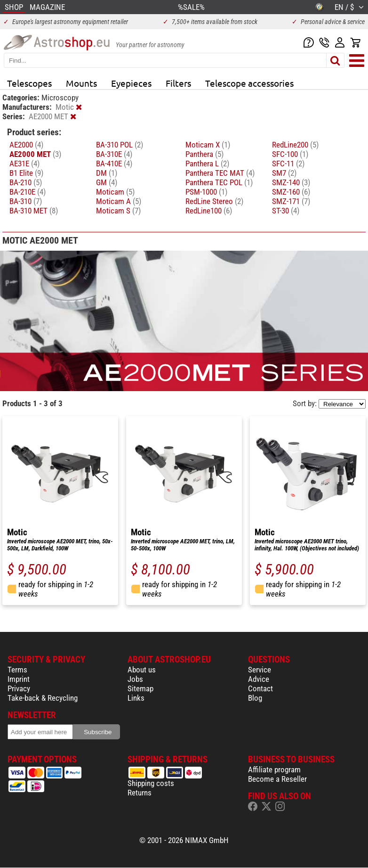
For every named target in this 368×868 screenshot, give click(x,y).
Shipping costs (151, 783)
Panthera (204, 154)
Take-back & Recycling (43, 698)
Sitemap (140, 688)
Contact (260, 688)
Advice (259, 679)
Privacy (19, 688)
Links (136, 698)
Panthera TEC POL (219, 182)
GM (107, 182)
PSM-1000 (206, 192)
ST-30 (286, 211)
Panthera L (207, 164)
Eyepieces (131, 83)
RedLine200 (295, 145)
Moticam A (119, 201)
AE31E (24, 164)
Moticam (115, 192)
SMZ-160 (291, 192)
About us (142, 670)
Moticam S (118, 211)
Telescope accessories (249, 83)
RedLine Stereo (214, 201)
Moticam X (208, 145)
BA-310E (114, 154)
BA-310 (26, 201)
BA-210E (28, 192)
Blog (255, 698)
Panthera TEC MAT (220, 173)
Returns (140, 793)
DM (107, 173)
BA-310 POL (120, 145)
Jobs (135, 679)
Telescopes (29, 83)
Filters (178, 83)
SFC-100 (290, 154)
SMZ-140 (291, 182)
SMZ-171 (291, 201)
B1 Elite (26, 173)
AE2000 (26, 145)
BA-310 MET (34, 211)
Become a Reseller (277, 779)
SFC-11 (288, 164)
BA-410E (114, 164)
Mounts (81, 83)
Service (260, 670)
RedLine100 (209, 211)
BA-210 (26, 182)
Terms (17, 670)
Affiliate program (274, 770)
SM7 (284, 173)
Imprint (19, 679)
